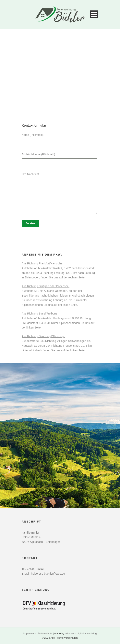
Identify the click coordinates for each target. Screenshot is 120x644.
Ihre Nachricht (60, 194)
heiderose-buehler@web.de (48, 574)
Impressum (30, 633)
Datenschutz (45, 633)
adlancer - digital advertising (81, 633)
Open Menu (94, 14)
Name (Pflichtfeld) (60, 141)
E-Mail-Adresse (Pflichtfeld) (60, 160)
